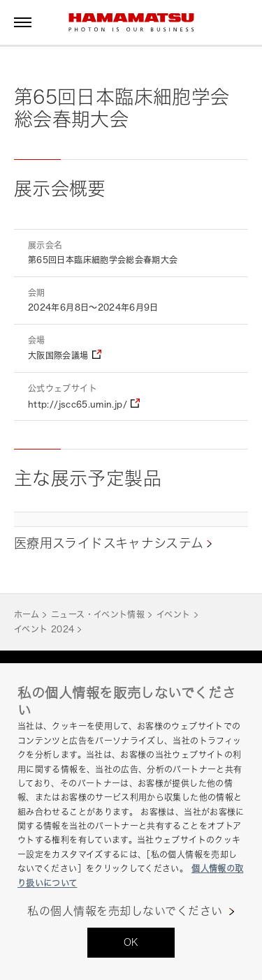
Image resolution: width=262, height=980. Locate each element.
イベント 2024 (44, 629)
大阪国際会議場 (58, 356)
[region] (131, 822)
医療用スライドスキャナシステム (109, 543)
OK (131, 942)
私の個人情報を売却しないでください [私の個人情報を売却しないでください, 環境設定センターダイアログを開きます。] (125, 911)
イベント (173, 615)
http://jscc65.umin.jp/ (78, 404)
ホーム (27, 615)
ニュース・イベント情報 (98, 615)
